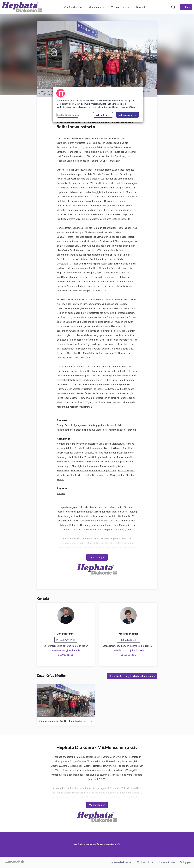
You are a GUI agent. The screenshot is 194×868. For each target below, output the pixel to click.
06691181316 (66, 655)
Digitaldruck (118, 444)
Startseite (89, 453)
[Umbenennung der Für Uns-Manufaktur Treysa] (66, 700)
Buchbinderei (130, 448)
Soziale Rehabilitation (86, 448)
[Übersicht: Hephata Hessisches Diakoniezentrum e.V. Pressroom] (22, 7)
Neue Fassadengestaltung (103, 470)
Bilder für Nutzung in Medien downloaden (132, 676)
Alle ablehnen (103, 115)
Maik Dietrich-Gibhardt (110, 448)
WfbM (60, 453)
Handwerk (131, 430)
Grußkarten (105, 444)
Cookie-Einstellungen (68, 115)
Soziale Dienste (95, 430)
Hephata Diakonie (73, 453)
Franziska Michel (80, 470)
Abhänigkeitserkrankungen (86, 466)
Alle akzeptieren (127, 115)
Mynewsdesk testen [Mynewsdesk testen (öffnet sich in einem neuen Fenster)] (121, 862)
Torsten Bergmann (93, 475)
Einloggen (185, 862)
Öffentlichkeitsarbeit (87, 444)
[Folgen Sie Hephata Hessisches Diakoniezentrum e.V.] (186, 7)
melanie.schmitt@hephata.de (128, 650)
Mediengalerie (96, 7)
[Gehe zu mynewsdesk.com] (14, 862)
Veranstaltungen (120, 7)
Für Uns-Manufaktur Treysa (109, 453)
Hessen (61, 493)
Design (60, 425)
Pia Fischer (77, 475)
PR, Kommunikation (115, 430)
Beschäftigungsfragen (76, 425)
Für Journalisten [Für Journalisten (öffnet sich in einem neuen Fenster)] (145, 862)
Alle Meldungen (73, 7)
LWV (102, 462)
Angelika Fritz (70, 457)
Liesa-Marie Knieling (114, 475)
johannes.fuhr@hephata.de (66, 650)
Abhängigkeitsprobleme (101, 425)
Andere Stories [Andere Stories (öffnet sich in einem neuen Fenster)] (167, 862)
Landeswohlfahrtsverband (85, 462)
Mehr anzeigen (97, 557)
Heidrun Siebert (126, 470)
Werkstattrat (64, 475)
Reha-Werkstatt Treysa (90, 457)
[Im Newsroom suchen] (173, 7)
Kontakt (141, 7)
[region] (98, 105)
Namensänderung (66, 444)
